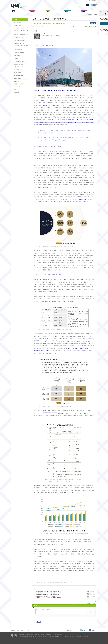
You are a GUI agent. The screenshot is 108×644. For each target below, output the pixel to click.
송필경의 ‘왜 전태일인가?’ (19, 64)
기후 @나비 (16, 58)
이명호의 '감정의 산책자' (19, 38)
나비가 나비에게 (17, 87)
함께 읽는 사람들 (17, 78)
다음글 (94, 27)
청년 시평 (16, 90)
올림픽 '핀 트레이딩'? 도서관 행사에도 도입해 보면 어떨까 (49, 598)
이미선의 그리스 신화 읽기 (19, 28)
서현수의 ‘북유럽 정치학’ (19, 53)
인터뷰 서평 (16, 93)
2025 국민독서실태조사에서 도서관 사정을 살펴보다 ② (48, 593)
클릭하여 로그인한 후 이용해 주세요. (61, 612)
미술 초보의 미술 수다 (18, 26)
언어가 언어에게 (17, 56)
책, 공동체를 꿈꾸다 (18, 73)
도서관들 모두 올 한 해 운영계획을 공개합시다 (46, 596)
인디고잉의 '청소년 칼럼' (19, 61)
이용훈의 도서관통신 (18, 84)
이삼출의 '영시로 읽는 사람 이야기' (21, 46)
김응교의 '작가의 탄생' (18, 67)
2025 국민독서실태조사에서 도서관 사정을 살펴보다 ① (48, 595)
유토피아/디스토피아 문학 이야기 (21, 35)
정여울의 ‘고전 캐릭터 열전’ (20, 43)
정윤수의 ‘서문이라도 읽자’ (20, 41)
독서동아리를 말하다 (18, 75)
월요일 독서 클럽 (17, 23)
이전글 (87, 27)
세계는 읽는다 (17, 81)
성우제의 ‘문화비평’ (18, 50)
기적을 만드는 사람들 (18, 70)
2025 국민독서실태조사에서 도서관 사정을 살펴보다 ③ (48, 591)
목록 (91, 27)
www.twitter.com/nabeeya (82, 636)
